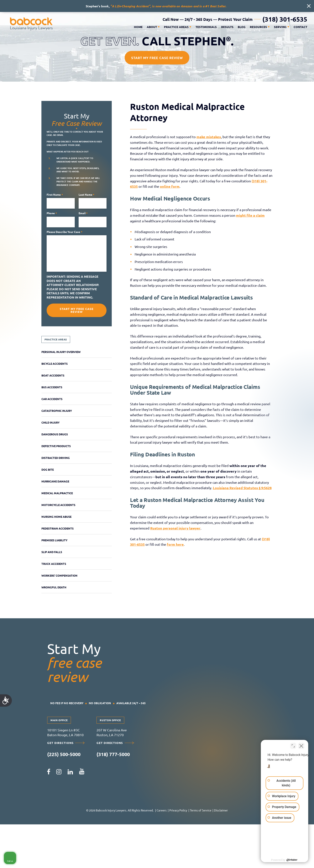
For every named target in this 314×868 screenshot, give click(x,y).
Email (83, 213)
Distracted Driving (56, 458)
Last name (87, 195)
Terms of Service (201, 810)
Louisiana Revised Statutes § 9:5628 (242, 488)
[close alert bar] (309, 6)
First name (55, 195)
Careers (162, 810)
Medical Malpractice (57, 493)
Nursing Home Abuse (56, 517)
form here (175, 544)
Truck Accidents (54, 564)
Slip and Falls (52, 552)
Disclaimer (221, 810)
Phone (52, 213)
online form (170, 186)
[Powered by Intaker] (281, 860)
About (152, 27)
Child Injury (50, 422)
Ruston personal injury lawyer (175, 528)
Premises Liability (54, 540)
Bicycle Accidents (55, 364)
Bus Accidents (52, 387)
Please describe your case (65, 232)
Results (227, 27)
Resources (258, 27)
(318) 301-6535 (285, 19)
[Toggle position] (293, 745)
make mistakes (209, 137)
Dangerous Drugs (55, 434)
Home (138, 27)
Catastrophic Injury (57, 411)
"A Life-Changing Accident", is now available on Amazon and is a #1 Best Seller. (168, 6)
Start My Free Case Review (157, 58)
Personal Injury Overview (61, 352)
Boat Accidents (53, 375)
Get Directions (66, 743)
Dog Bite (48, 470)
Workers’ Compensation (59, 575)
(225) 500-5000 (64, 754)
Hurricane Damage (55, 481)
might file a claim (250, 215)
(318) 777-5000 (113, 754)
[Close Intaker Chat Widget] (301, 745)
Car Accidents (52, 399)
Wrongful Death (54, 587)
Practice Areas (176, 27)
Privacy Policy (178, 810)
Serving (280, 27)
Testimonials (206, 27)
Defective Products (56, 446)
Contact (300, 27)
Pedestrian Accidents (58, 528)
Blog (242, 27)
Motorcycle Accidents (58, 505)
